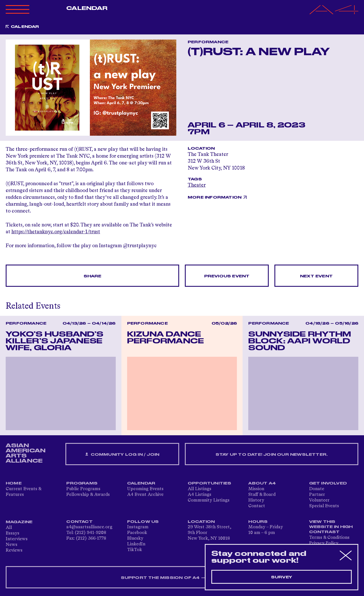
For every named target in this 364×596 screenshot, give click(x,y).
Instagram (138, 527)
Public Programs (83, 489)
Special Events (324, 506)
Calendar (87, 8)
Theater (197, 185)
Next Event (316, 276)
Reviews (14, 550)
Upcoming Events (145, 489)
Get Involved (328, 483)
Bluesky (135, 539)
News (12, 545)
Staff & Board (262, 495)
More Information (215, 197)
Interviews (17, 539)
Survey (282, 577)
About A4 (262, 483)
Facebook (137, 533)
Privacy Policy (324, 543)
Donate (317, 489)
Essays (13, 533)
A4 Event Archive (145, 495)
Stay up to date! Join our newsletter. (272, 455)
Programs (82, 483)
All (9, 528)
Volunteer (319, 500)
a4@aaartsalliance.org (89, 527)
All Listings (199, 489)
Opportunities (210, 483)
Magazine (19, 522)
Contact (257, 506)
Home (14, 483)
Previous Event (227, 276)
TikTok (135, 550)
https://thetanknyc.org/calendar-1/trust (56, 232)
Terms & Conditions (329, 538)
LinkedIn (136, 544)
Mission (256, 489)
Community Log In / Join (122, 454)
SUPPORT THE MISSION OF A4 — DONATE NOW (182, 578)
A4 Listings (199, 495)
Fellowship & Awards (88, 495)
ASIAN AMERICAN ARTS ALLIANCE (26, 453)
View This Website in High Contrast (331, 527)
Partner (317, 495)
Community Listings (209, 500)
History (256, 500)
